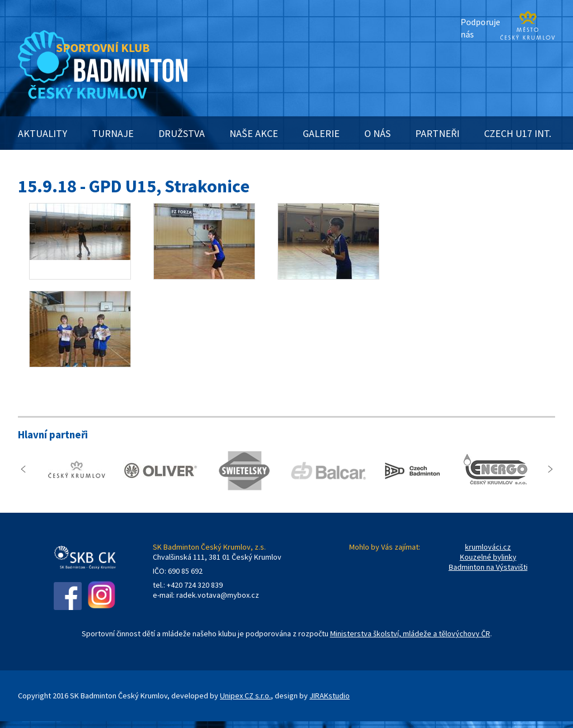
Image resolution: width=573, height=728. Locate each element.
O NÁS (377, 133)
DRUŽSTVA (182, 133)
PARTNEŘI (437, 133)
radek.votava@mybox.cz (218, 595)
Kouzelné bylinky (488, 557)
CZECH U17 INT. (518, 133)
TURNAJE (113, 133)
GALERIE (321, 133)
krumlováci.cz (488, 547)
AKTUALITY (43, 133)
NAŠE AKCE (254, 133)
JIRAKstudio (330, 696)
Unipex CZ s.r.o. (245, 696)
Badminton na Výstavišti (488, 567)
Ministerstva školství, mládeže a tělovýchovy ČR (410, 634)
